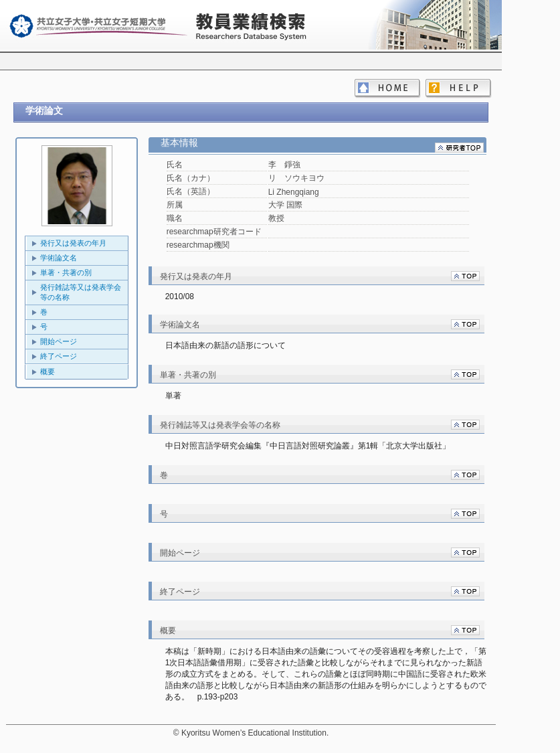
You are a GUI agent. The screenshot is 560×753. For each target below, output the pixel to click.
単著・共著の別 (66, 272)
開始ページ (59, 341)
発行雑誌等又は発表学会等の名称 (81, 292)
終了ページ (59, 356)
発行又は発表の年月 (73, 243)
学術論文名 (59, 258)
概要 (48, 371)
